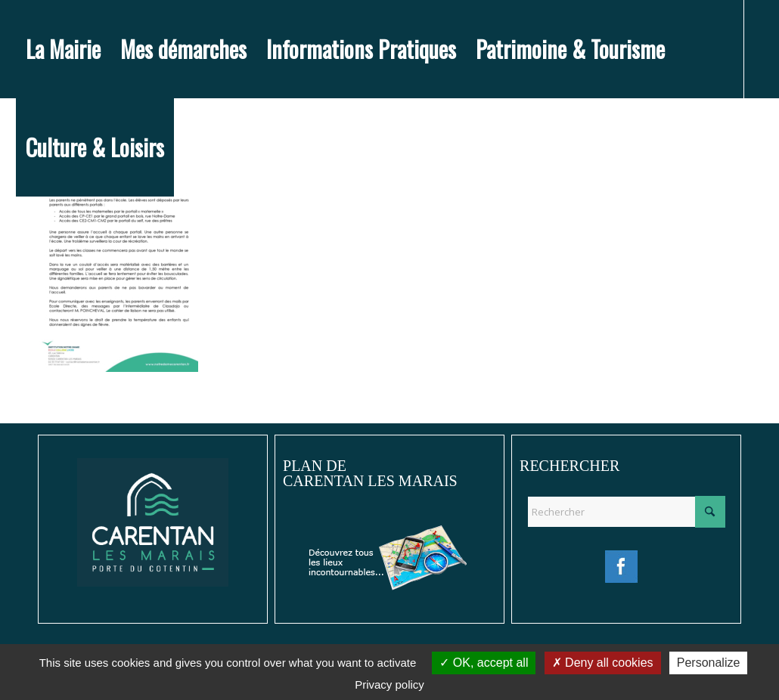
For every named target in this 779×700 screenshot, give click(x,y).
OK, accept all (484, 663)
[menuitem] (63, 49)
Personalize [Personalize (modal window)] (709, 663)
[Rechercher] (626, 512)
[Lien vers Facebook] (20, 245)
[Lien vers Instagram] (43, 245)
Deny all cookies (603, 663)
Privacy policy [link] (389, 685)
